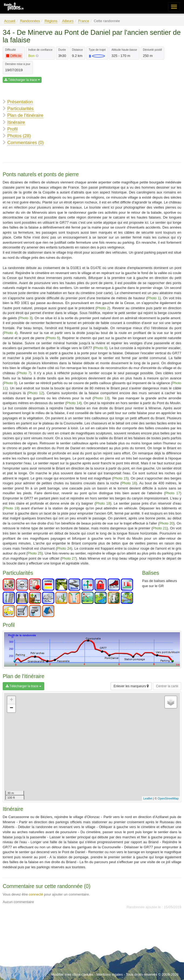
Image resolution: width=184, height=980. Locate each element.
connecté (36, 894)
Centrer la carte (167, 686)
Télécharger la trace (22, 80)
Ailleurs (68, 21)
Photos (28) (19, 136)
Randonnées (30, 21)
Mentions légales (110, 974)
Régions (51, 21)
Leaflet (148, 798)
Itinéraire (16, 122)
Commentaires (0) (25, 143)
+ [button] (11, 700)
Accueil (10, 21)
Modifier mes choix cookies (72, 974)
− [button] (11, 708)
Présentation (20, 102)
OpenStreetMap (168, 798)
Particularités (21, 109)
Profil (12, 129)
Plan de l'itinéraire (25, 115)
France (84, 21)
